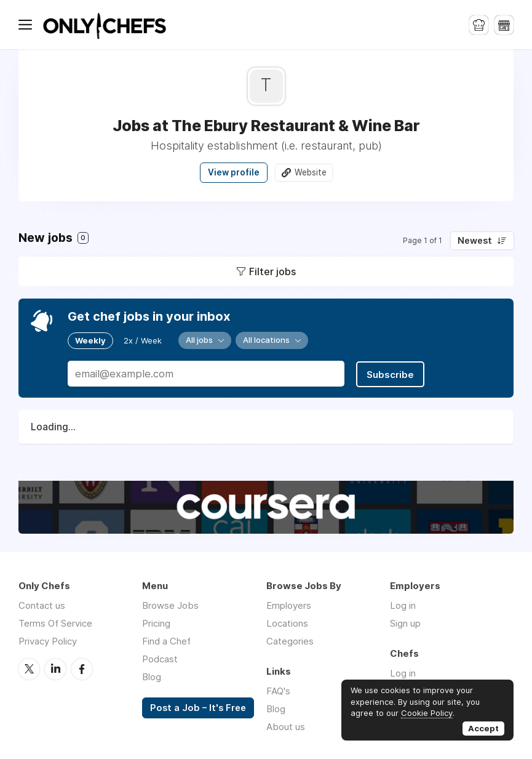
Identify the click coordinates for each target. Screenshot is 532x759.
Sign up (405, 622)
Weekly (90, 340)
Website (311, 172)
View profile (234, 172)
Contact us (42, 604)
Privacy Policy (48, 640)
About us (286, 725)
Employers (289, 604)
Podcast (160, 658)
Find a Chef (166, 640)
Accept (483, 728)
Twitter (29, 667)
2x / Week (143, 340)
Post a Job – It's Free (198, 707)
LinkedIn (55, 667)
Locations (287, 622)
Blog (152, 676)
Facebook (82, 667)
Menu (28, 25)
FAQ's (278, 690)
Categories (290, 640)
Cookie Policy (427, 713)
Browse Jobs (170, 604)
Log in (403, 604)
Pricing (156, 622)
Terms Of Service (55, 622)
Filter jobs (272, 271)
